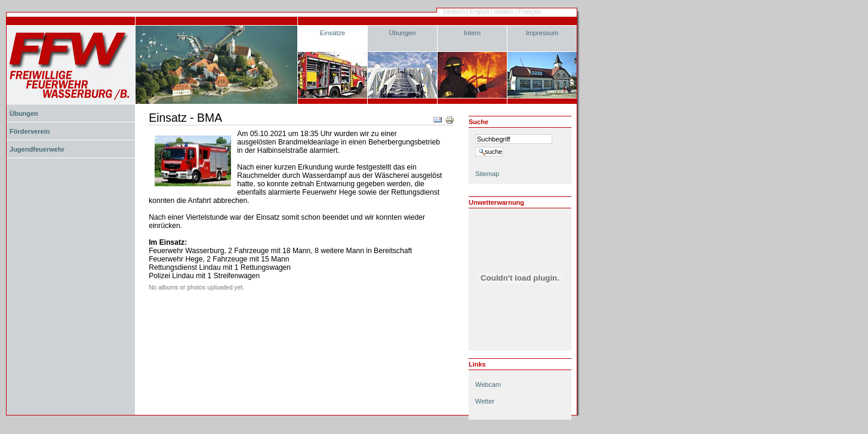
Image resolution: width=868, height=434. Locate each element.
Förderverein (30, 131)
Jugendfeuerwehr (37, 149)
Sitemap (487, 174)
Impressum (542, 33)
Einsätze (333, 33)
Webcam (488, 384)
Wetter (485, 401)
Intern (472, 33)
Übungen (403, 33)
